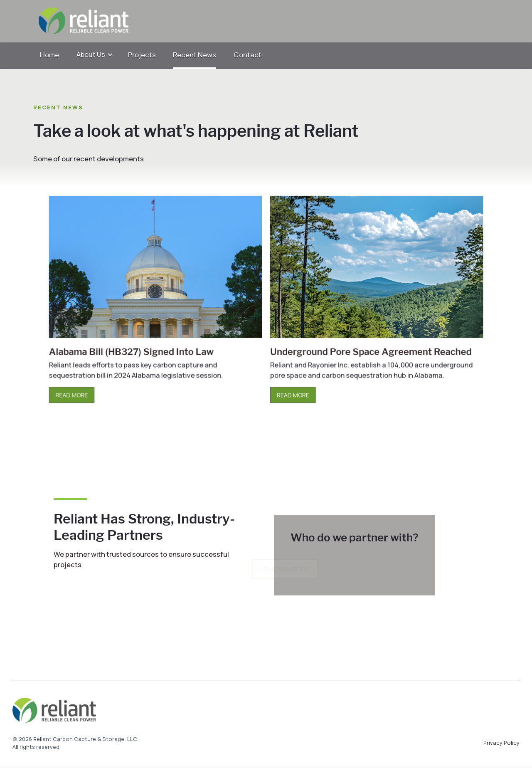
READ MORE (77, 393)
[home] (257, 21)
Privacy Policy (501, 743)
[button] (95, 55)
